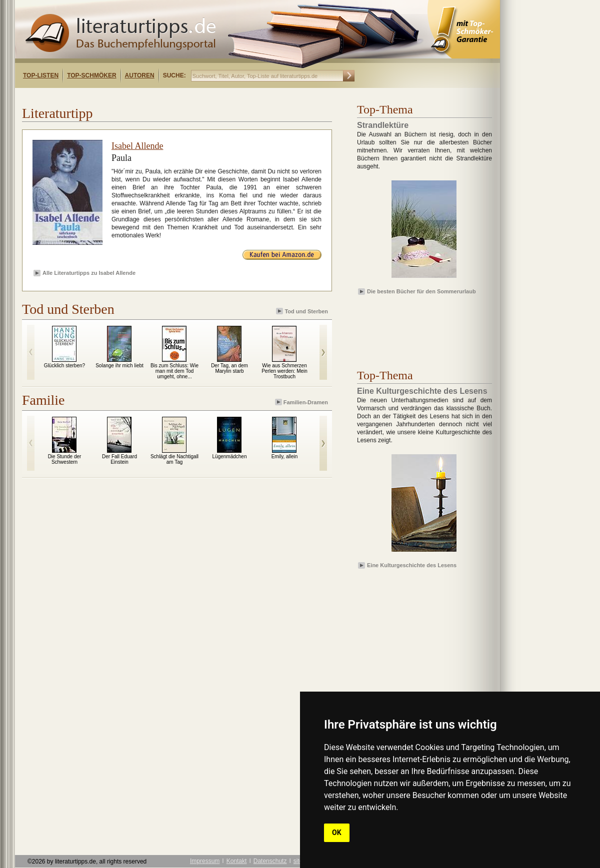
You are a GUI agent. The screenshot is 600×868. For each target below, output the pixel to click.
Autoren (140, 75)
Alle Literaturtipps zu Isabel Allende (89, 273)
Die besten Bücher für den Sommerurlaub (421, 291)
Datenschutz (270, 861)
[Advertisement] (144, 97)
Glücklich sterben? (64, 366)
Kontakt (237, 861)
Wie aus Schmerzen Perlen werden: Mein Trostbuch (284, 371)
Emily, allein (285, 456)
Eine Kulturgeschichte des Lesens (412, 565)
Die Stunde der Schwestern (65, 459)
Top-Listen (41, 75)
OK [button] (337, 833)
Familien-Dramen (302, 402)
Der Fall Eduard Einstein (119, 459)
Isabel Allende (137, 146)
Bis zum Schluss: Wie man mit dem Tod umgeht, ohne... (174, 371)
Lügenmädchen (230, 456)
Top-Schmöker (91, 75)
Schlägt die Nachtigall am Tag (174, 459)
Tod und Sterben (303, 311)
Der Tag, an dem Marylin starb (229, 368)
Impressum (205, 861)
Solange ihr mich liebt (119, 366)
